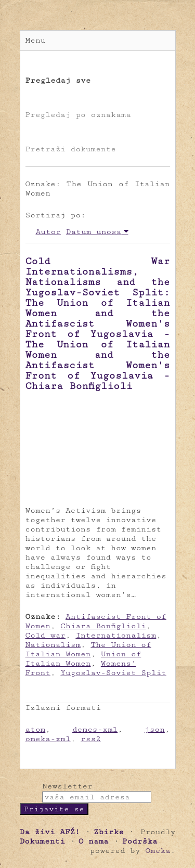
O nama (94, 841)
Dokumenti (42, 841)
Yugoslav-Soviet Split (113, 673)
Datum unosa (94, 232)
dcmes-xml (95, 729)
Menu (36, 40)
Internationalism (116, 635)
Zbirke (109, 832)
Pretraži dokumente (71, 149)
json (155, 729)
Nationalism (53, 645)
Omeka (158, 851)
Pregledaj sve (58, 80)
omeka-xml (48, 739)
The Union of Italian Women (88, 649)
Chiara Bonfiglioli (103, 626)
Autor (48, 232)
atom (36, 729)
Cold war (46, 635)
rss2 (91, 739)
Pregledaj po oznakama (78, 115)
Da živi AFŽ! (50, 832)
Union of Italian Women (83, 659)
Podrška (140, 841)
